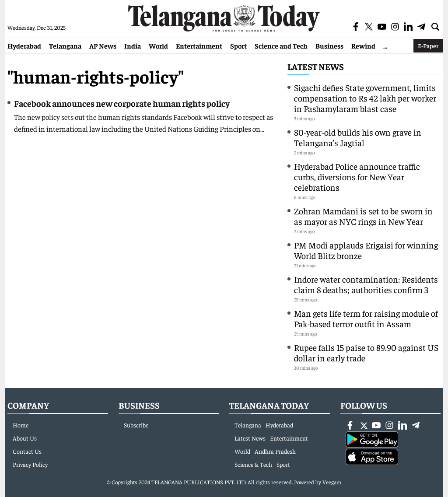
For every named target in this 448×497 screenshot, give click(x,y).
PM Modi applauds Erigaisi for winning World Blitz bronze (366, 250)
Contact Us (27, 451)
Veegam (332, 482)
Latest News (316, 66)
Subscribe (136, 425)
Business (329, 45)
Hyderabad (24, 45)
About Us (25, 438)
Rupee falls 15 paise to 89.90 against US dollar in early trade (366, 352)
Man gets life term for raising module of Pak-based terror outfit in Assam (366, 318)
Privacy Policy (30, 464)
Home (21, 425)
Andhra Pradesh (275, 451)
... (385, 45)
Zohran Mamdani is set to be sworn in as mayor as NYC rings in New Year (363, 216)
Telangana (65, 45)
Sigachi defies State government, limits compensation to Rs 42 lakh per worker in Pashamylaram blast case (365, 98)
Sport (238, 45)
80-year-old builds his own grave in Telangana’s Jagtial (358, 137)
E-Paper (428, 45)
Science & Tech (253, 464)
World (158, 45)
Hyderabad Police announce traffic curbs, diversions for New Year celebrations (357, 177)
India (133, 45)
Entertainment (199, 45)
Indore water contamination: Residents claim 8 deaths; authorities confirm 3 (366, 284)
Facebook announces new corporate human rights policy (122, 103)
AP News (103, 45)
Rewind (363, 45)
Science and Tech (281, 45)
